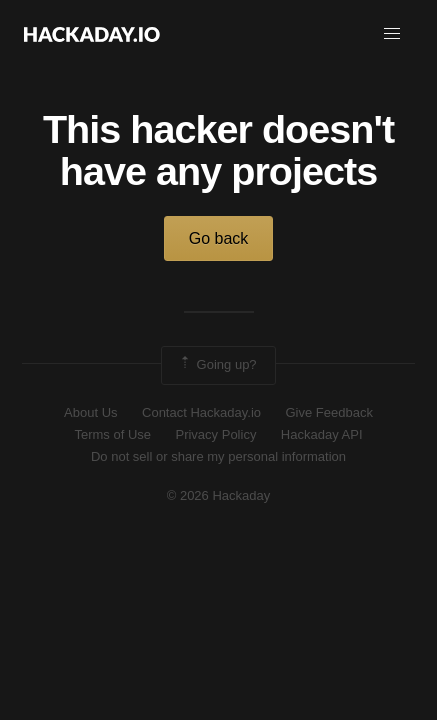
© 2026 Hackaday (219, 495)
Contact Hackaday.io (201, 412)
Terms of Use (112, 434)
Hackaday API (322, 434)
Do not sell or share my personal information (218, 456)
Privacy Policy (215, 434)
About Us (90, 412)
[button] (392, 34)
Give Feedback (328, 412)
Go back (219, 238)
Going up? (217, 365)
